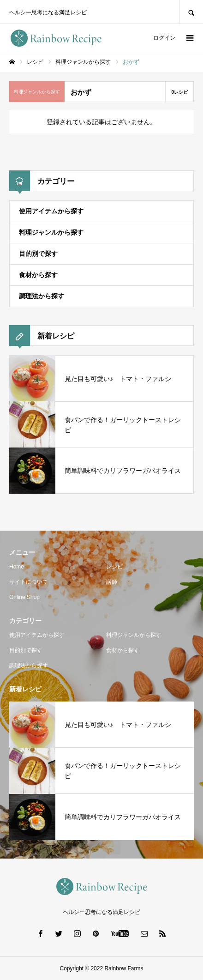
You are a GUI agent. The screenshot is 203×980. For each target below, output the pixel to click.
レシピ (114, 567)
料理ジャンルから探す (51, 232)
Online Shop (24, 597)
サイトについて (29, 582)
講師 (112, 582)
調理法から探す (42, 296)
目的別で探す (38, 254)
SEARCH (191, 12)
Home (17, 567)
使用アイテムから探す (51, 211)
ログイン (164, 38)
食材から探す (38, 275)
